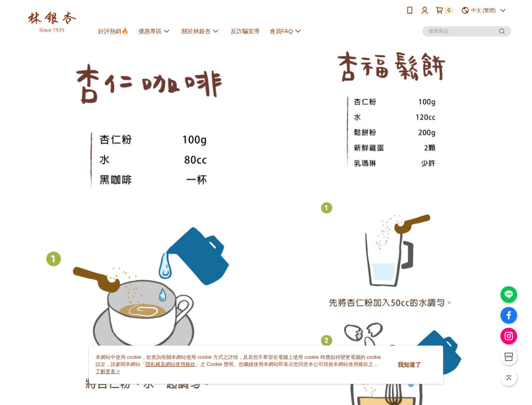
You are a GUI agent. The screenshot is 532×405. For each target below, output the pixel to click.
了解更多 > (108, 371)
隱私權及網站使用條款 (170, 364)
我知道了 (409, 365)
